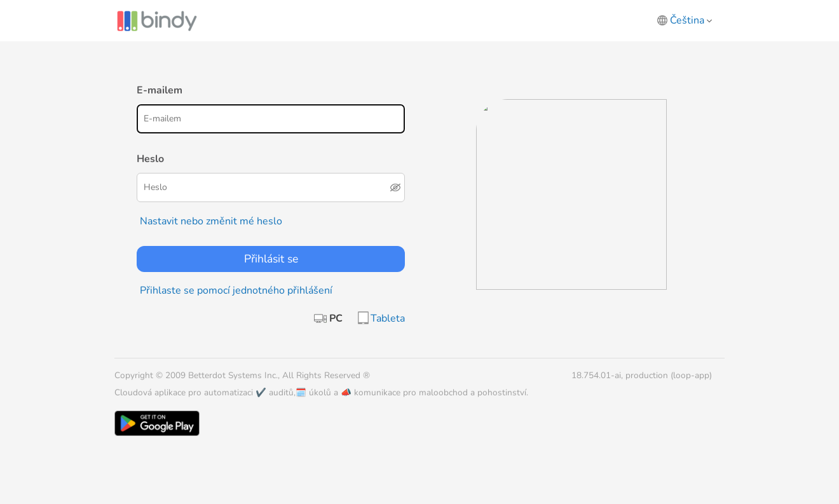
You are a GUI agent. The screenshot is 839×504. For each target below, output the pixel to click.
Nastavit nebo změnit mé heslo (211, 221)
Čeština (691, 20)
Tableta (388, 318)
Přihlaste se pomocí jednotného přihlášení (236, 290)
